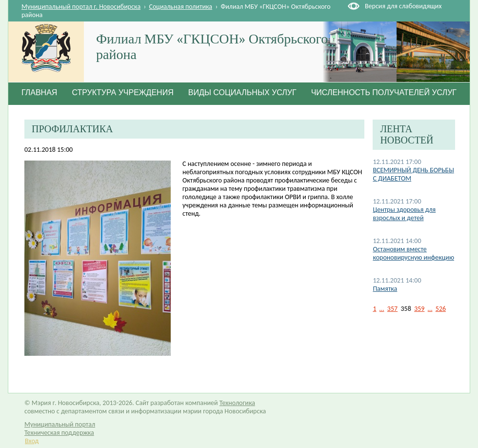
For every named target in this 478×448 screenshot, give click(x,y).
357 (392, 309)
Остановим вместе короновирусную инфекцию (413, 253)
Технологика (237, 403)
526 (441, 309)
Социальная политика (181, 7)
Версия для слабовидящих (403, 6)
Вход (32, 441)
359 (419, 309)
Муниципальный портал (60, 424)
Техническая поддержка (59, 433)
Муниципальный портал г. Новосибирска (81, 7)
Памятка (385, 289)
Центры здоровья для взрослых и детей (404, 214)
